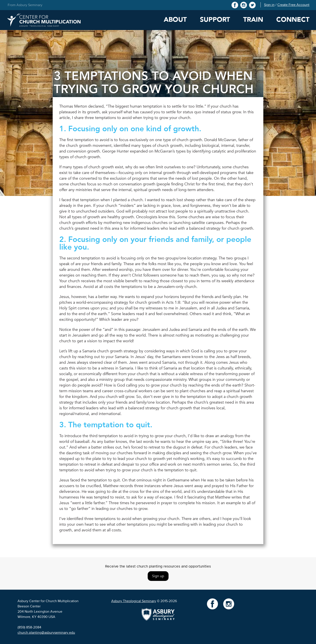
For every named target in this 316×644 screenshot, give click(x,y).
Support (215, 20)
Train (253, 20)
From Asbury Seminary (25, 5)
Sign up (158, 576)
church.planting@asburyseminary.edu (46, 633)
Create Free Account (293, 5)
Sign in (269, 5)
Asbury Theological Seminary (134, 601)
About (175, 20)
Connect (293, 20)
